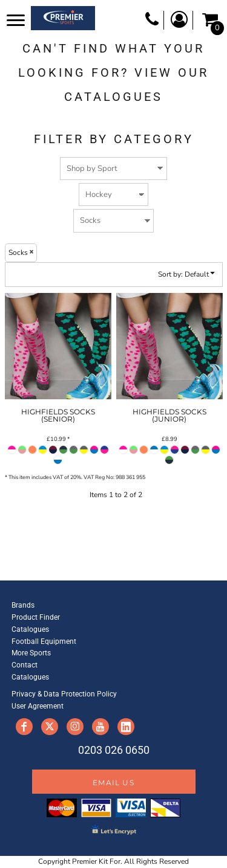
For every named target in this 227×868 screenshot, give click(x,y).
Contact (25, 665)
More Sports (31, 653)
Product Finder (36, 617)
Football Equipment (44, 641)
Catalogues (30, 629)
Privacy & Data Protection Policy (64, 694)
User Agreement (38, 706)
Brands (23, 605)
